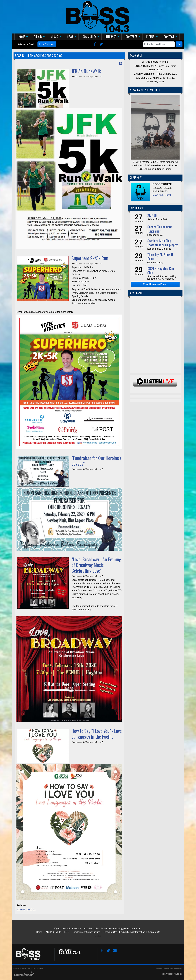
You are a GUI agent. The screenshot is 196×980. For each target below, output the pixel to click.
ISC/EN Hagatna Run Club (161, 270)
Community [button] (89, 37)
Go (179, 44)
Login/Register (47, 44)
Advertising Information (133, 932)
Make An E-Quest (162, 195)
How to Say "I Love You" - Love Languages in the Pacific (97, 734)
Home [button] (22, 37)
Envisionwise (168, 969)
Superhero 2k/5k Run (90, 258)
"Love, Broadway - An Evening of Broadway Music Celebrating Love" (96, 565)
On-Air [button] (38, 37)
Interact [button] (111, 37)
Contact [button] (169, 37)
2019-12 (31, 910)
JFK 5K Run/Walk (86, 71)
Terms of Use (110, 932)
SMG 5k (152, 215)
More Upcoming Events (155, 284)
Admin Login (98, 936)
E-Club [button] (150, 37)
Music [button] (54, 37)
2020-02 (21, 910)
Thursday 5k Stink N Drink (160, 257)
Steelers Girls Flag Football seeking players (163, 243)
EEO (67, 932)
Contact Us (154, 932)
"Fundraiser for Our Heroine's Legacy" (96, 461)
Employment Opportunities (86, 932)
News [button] (70, 37)
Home (39, 932)
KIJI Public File (53, 932)
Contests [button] (131, 37)
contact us (136, 929)
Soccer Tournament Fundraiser (160, 229)
